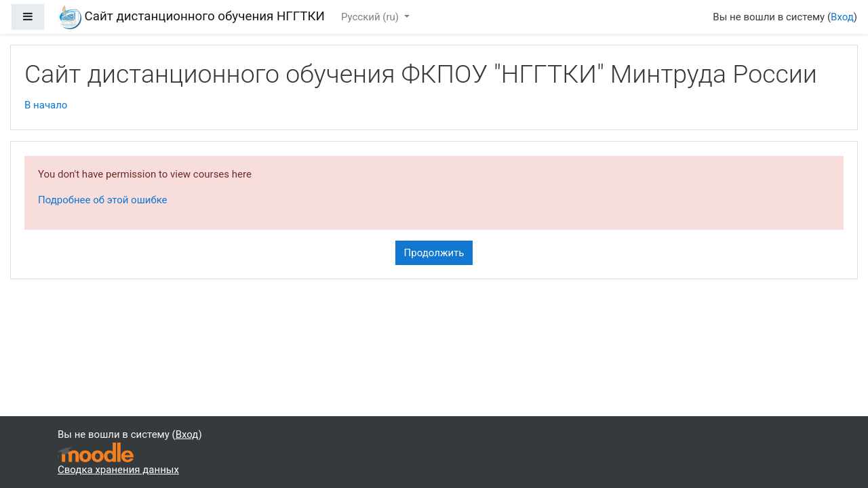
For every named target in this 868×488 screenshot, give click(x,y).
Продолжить (434, 253)
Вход (842, 17)
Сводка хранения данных (118, 470)
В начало (46, 105)
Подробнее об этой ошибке (103, 200)
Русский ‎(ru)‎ (371, 17)
